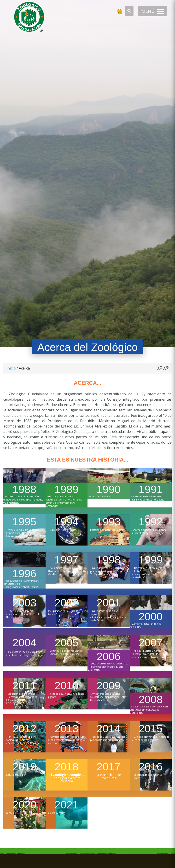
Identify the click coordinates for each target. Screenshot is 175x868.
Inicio (11, 368)
